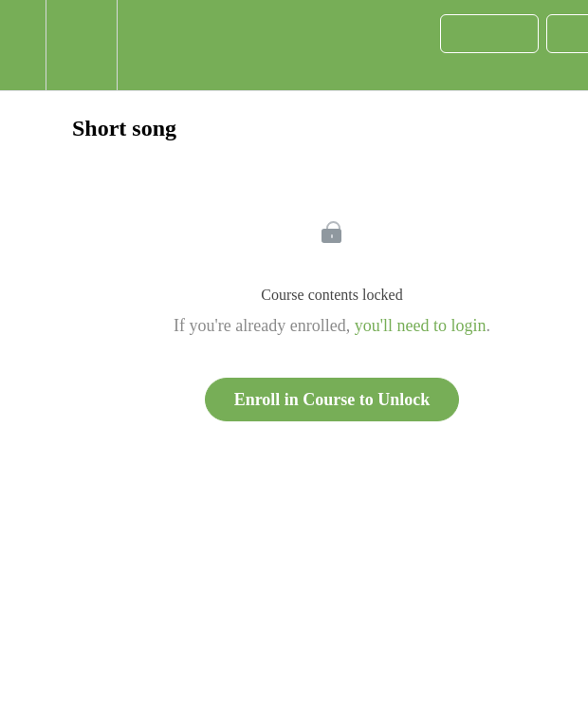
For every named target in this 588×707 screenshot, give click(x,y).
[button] (23, 45)
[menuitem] (81, 45)
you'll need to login (421, 326)
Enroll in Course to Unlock (332, 400)
